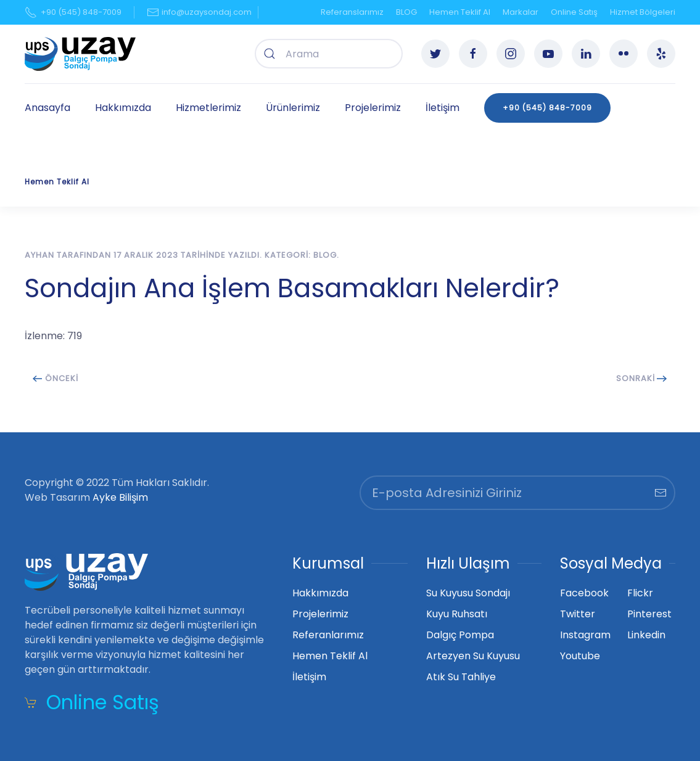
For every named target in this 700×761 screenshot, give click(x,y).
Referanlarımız (328, 635)
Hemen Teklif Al (460, 12)
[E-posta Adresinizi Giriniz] (518, 493)
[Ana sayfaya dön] (80, 54)
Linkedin (646, 635)
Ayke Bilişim (120, 497)
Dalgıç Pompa (460, 635)
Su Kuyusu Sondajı (468, 593)
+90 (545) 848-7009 (73, 12)
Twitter (578, 614)
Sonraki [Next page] (642, 378)
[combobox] (329, 54)
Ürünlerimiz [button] (293, 108)
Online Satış (574, 12)
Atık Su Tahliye (461, 677)
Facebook (584, 593)
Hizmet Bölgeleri (643, 12)
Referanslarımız (352, 12)
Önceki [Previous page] (56, 378)
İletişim (443, 108)
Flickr (640, 593)
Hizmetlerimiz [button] (208, 108)
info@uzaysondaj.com (199, 12)
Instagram (585, 635)
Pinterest (649, 614)
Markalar (521, 12)
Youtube (580, 656)
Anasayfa (47, 108)
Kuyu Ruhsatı (457, 614)
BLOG (406, 12)
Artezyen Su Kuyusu (473, 656)
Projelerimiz (373, 108)
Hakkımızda (123, 108)
